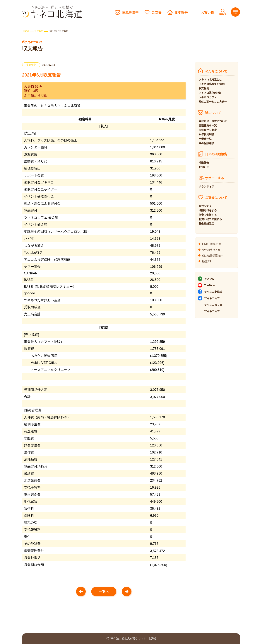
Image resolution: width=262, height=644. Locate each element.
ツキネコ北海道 (213, 292)
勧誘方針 (207, 261)
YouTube (210, 285)
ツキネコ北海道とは (210, 79)
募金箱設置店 (206, 224)
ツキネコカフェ (208, 97)
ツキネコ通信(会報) (210, 93)
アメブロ (209, 279)
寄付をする (205, 206)
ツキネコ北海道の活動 (212, 84)
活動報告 (204, 163)
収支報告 (181, 13)
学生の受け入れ (211, 250)
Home (26, 31)
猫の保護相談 (206, 143)
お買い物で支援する (210, 219)
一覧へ (104, 592)
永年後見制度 (206, 134)
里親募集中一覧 (208, 125)
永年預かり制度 (208, 130)
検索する (223, 14)
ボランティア (206, 186)
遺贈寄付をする (208, 210)
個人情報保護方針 (213, 256)
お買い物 (207, 13)
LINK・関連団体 (212, 244)
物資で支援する (208, 215)
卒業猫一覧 (205, 139)
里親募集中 (130, 13)
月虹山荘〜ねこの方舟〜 (213, 102)
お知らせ (204, 167)
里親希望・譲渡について (213, 121)
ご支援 (157, 13)
